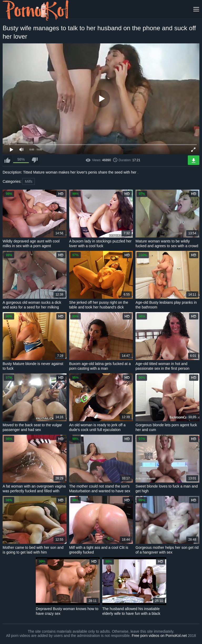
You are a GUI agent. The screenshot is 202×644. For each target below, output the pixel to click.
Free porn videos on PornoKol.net (159, 636)
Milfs (29, 181)
